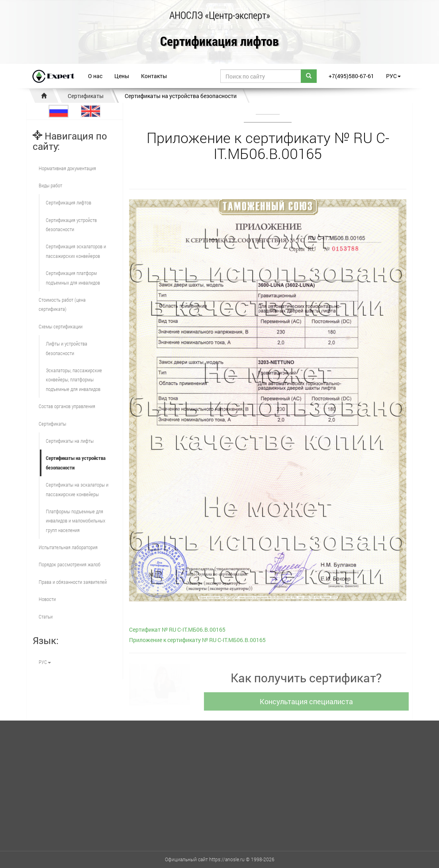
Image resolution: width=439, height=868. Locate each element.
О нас (95, 76)
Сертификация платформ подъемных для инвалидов (73, 278)
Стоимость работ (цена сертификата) (62, 304)
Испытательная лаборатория (68, 547)
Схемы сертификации (61, 326)
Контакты (154, 76)
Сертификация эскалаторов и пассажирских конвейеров (76, 251)
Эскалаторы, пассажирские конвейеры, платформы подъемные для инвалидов (74, 380)
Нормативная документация (67, 168)
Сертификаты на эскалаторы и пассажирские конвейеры (77, 489)
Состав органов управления (67, 406)
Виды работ (50, 185)
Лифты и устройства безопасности (67, 348)
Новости (47, 599)
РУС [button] (393, 76)
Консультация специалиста (308, 701)
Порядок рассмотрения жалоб (70, 564)
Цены (122, 76)
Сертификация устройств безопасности (71, 225)
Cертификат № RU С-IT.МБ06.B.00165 (177, 629)
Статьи (46, 617)
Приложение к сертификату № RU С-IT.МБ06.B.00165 (197, 640)
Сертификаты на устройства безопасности (181, 96)
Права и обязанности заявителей (73, 582)
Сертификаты (86, 96)
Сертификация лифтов (219, 42)
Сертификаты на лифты (70, 441)
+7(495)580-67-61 (351, 76)
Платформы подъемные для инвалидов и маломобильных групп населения (75, 521)
